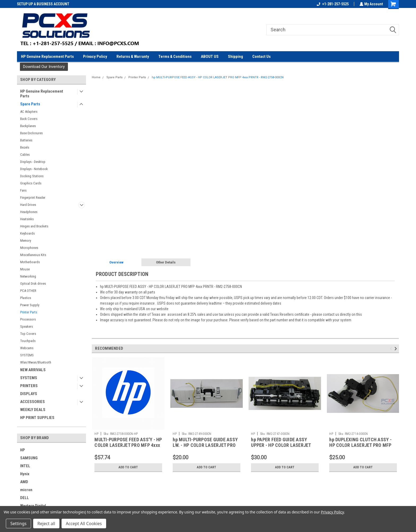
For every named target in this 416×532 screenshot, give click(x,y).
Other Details (166, 262)
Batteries (26, 140)
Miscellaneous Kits (33, 255)
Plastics (26, 298)
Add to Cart (128, 467)
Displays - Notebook (34, 169)
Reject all (46, 524)
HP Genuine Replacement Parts (47, 57)
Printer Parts (29, 312)
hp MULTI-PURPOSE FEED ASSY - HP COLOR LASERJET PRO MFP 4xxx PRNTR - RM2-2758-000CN (218, 77)
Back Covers (29, 119)
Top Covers (28, 334)
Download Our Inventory (44, 67)
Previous (392, 349)
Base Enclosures (31, 133)
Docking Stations (32, 176)
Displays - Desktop (33, 162)
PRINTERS (29, 386)
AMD (24, 482)
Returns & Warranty (133, 57)
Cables (25, 155)
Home (96, 77)
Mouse (25, 269)
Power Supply (30, 305)
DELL (25, 498)
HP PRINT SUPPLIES (37, 418)
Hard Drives (28, 205)
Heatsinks (27, 219)
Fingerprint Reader (33, 198)
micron (26, 490)
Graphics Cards (31, 183)
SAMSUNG (29, 458)
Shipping (235, 57)
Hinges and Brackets (34, 226)
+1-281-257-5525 (332, 4)
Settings (18, 524)
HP (23, 450)
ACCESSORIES (32, 402)
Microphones (29, 248)
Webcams (27, 348)
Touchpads (28, 341)
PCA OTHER (28, 291)
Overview (116, 262)
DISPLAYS (29, 394)
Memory (26, 241)
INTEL (25, 466)
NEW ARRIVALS (33, 370)
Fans (23, 190)
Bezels (25, 147)
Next (396, 349)
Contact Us (261, 57)
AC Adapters (29, 112)
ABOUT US (210, 57)
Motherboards (30, 262)
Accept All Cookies (84, 524)
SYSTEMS (27, 355)
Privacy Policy (95, 57)
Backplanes (28, 126)
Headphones (29, 212)
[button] (44, 67)
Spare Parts (30, 104)
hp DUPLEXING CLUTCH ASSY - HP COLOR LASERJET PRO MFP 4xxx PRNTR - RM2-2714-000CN (361, 445)
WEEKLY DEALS (33, 410)
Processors (28, 319)
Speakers (27, 326)
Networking (28, 276)
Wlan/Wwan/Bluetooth (36, 362)
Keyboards (27, 233)
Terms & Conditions (175, 57)
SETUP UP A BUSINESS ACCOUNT (43, 4)
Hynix (25, 474)
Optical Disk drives (33, 284)
